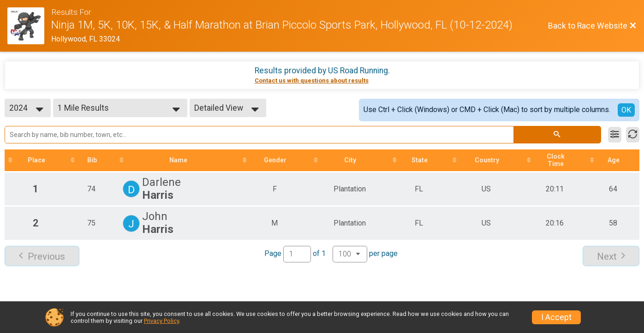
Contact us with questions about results (312, 80)
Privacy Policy (161, 321)
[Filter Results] (615, 135)
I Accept (556, 317)
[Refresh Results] (633, 135)
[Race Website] (29, 26)
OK (626, 110)
